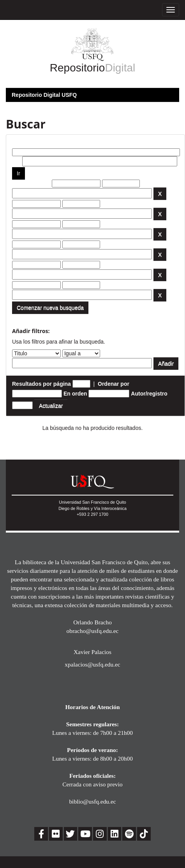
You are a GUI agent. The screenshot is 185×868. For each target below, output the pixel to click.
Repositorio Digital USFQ (44, 95)
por (17, 161)
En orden (75, 394)
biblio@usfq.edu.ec (92, 801)
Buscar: (22, 143)
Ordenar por (114, 384)
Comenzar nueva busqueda (50, 308)
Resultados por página (41, 384)
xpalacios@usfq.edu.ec (92, 664)
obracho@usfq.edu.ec (93, 631)
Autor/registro (149, 394)
